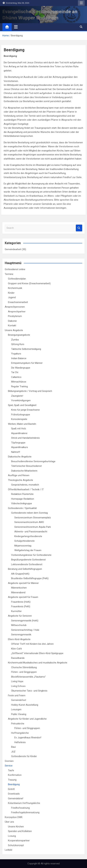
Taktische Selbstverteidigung (26, 349)
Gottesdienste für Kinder (24, 756)
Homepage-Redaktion (23, 499)
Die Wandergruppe (21, 368)
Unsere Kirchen (16, 827)
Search (79, 228)
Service (9, 766)
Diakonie (12, 321)
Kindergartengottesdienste (28, 536)
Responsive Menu (81, 3)
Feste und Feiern (17, 695)
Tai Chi (15, 372)
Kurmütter (16, 611)
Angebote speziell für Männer (23, 583)
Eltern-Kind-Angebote (19, 639)
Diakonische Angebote (20, 457)
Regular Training (19, 386)
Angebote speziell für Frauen (23, 597)
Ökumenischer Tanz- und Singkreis (29, 691)
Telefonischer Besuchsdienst (26, 466)
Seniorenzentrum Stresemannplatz (33, 518)
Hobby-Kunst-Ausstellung (25, 705)
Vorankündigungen (21, 400)
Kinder (11, 293)
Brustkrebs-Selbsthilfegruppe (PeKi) (30, 578)
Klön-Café (17, 649)
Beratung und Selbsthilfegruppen (25, 569)
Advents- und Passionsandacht (31, 532)
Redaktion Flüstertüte (22, 494)
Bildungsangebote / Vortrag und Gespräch (30, 391)
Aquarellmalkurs (20, 447)
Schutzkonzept (16, 845)
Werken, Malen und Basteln (22, 424)
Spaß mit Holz (19, 429)
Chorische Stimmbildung (24, 667)
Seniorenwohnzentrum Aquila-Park (33, 527)
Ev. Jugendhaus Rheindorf (28, 738)
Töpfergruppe (18, 443)
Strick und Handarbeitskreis (25, 438)
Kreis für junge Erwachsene (25, 410)
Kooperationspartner (19, 841)
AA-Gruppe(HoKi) (20, 574)
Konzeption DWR (14, 817)
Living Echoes (18, 686)
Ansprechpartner (17, 312)
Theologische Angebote (21, 480)
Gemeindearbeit (13, 249)
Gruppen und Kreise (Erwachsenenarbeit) (29, 283)
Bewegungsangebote (19, 335)
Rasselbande (18, 658)
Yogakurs (16, 354)
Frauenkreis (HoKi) (21, 602)
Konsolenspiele (19, 419)
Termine (9, 274)
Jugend (12, 297)
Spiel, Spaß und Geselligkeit (22, 405)
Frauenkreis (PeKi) (21, 606)
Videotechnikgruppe (22, 503)
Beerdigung (14, 784)
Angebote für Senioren (20, 616)
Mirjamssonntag (23, 546)
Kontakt (12, 326)
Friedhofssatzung (20, 808)
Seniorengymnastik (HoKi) (25, 621)
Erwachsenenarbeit (18, 302)
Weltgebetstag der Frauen (28, 550)
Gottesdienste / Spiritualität (22, 508)
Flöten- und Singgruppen (24, 672)
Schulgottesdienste (25, 541)
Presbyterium (15, 316)
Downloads (14, 794)
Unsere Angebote (14, 330)
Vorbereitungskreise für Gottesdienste (31, 555)
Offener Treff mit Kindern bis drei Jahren (32, 644)
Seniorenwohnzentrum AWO (29, 522)
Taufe (11, 770)
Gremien (9, 761)
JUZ (13, 752)
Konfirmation (15, 775)
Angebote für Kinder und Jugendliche (27, 719)
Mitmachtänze (19, 382)
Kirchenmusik (15, 288)
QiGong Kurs (18, 344)
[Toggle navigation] (16, 27)
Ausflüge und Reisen (19, 475)
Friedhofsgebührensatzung (25, 812)
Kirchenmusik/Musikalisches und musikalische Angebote (38, 663)
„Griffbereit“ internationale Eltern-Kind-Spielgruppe (37, 653)
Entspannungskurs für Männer (27, 363)
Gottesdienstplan (17, 279)
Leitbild (8, 850)
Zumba (15, 340)
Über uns (9, 822)
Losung (12, 836)
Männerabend (18, 592)
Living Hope (17, 681)
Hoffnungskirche (20, 733)
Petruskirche (18, 724)
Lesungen (16, 709)
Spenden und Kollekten (20, 831)
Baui (13, 747)
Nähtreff (16, 452)
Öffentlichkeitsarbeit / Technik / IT (26, 489)
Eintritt (11, 789)
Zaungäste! (17, 396)
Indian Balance (19, 358)
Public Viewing (19, 714)
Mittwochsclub (19, 625)
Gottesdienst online (15, 269)
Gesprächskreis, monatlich (25, 485)
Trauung (12, 780)
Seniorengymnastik (21, 635)
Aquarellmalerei (19, 433)
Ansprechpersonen (15, 307)
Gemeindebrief (16, 798)
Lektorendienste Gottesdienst (27, 564)
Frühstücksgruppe (21, 415)
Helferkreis (20, 742)
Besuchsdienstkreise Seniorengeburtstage (33, 461)
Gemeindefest (19, 700)
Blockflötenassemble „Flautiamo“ (28, 677)
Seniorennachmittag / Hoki (25, 630)
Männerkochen (19, 588)
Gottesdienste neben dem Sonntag (29, 513)
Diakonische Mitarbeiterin (24, 471)
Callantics (16, 377)
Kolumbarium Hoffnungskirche (24, 803)
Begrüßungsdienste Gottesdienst (28, 560)
